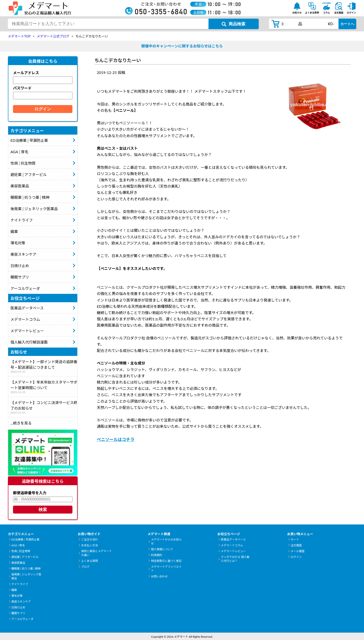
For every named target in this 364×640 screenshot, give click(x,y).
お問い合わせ (159, 576)
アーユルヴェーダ (25, 288)
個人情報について (162, 549)
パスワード (22, 88)
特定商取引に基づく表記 (166, 561)
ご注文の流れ (90, 539)
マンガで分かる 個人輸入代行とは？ (235, 559)
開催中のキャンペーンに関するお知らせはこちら (182, 46)
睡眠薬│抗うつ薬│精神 (30, 197)
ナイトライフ (22, 220)
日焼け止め (20, 266)
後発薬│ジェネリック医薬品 (34, 209)
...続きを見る (21, 423)
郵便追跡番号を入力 (30, 493)
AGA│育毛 (19, 152)
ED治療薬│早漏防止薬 (29, 140)
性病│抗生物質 (23, 163)
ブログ (85, 567)
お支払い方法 (90, 545)
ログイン (296, 557)
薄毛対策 (18, 243)
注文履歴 (296, 545)
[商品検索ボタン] (234, 24)
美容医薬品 (20, 186)
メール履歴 (298, 551)
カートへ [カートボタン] (347, 24)
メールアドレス (26, 73)
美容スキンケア (23, 254)
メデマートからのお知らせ (166, 541)
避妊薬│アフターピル (29, 174)
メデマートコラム (25, 319)
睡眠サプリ (20, 277)
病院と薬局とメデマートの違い (97, 553)
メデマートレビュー (27, 331)
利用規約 (156, 555)
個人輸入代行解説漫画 (29, 342)
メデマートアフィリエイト (166, 569)
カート (295, 539)
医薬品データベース (27, 308)
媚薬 (14, 231)
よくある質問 (90, 561)
